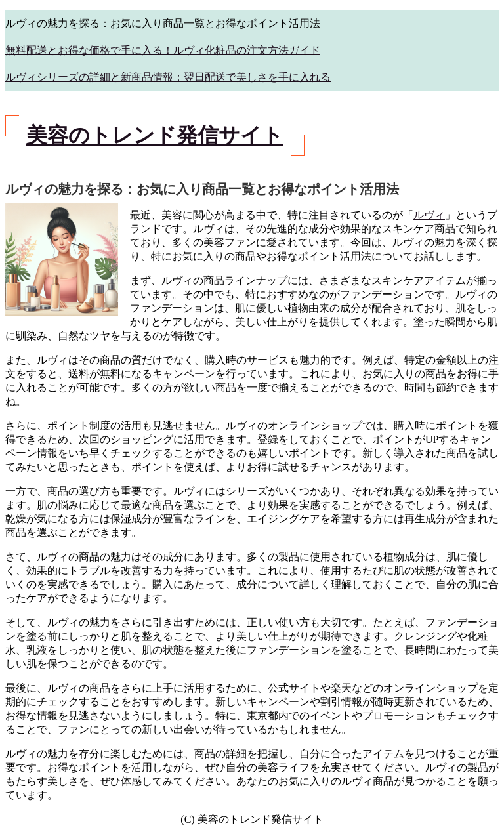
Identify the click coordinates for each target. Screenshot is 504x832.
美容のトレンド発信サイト (155, 135)
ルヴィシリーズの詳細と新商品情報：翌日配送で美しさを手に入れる (168, 77)
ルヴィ (429, 215)
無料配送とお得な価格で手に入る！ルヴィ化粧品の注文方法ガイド (163, 50)
